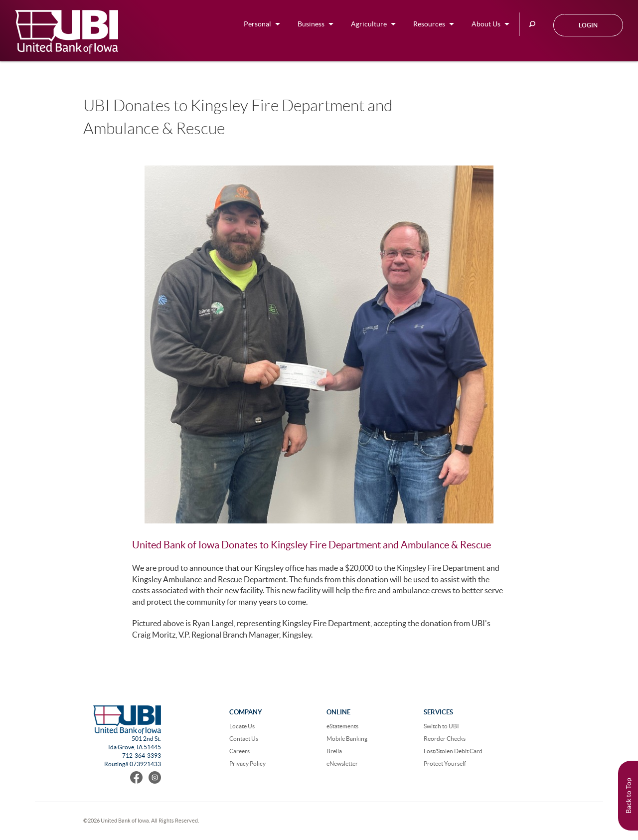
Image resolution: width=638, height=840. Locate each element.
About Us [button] (486, 24)
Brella (334, 751)
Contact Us (244, 739)
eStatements (342, 726)
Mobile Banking (347, 739)
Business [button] (311, 24)
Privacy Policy (247, 763)
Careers (239, 751)
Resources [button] (429, 24)
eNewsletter (342, 763)
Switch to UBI (441, 726)
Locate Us (242, 726)
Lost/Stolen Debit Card (453, 751)
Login (588, 25)
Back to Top (629, 796)
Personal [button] (257, 24)
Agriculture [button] (369, 24)
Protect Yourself (445, 763)
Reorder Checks (445, 739)
